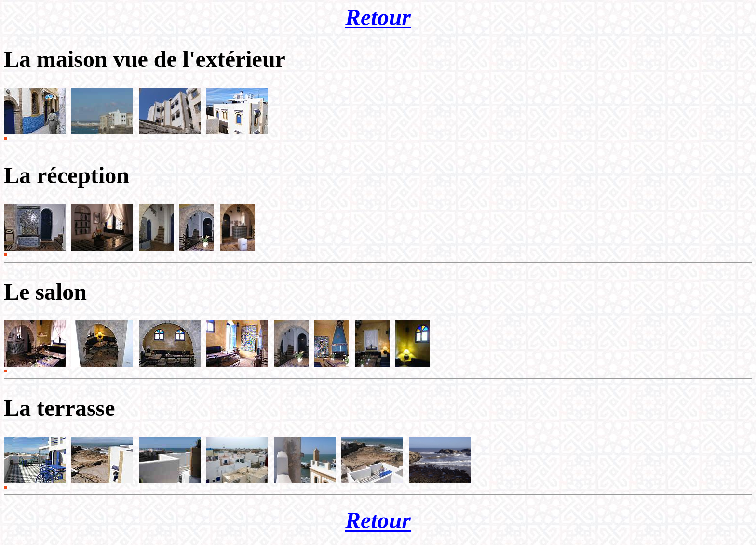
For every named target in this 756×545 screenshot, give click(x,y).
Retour (378, 17)
